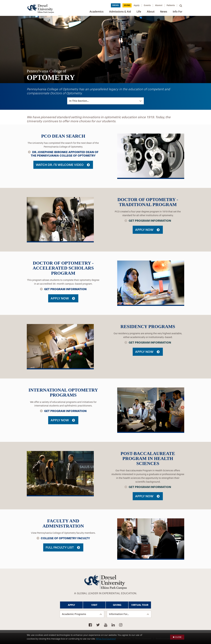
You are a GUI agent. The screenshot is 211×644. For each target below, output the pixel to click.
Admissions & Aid (120, 12)
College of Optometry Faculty (65, 538)
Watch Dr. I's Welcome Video (60, 165)
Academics (96, 12)
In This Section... (79, 101)
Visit (94, 605)
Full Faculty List (60, 547)
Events (147, 5)
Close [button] (178, 637)
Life (139, 12)
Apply (137, 5)
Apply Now (144, 230)
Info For (177, 12)
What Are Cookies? (106, 639)
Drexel (116, 5)
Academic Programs (74, 614)
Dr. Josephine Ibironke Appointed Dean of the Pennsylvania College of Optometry (65, 154)
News (164, 12)
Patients (171, 5)
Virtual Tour (140, 605)
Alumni (159, 5)
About (151, 12)
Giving (127, 5)
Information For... (119, 614)
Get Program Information (150, 221)
